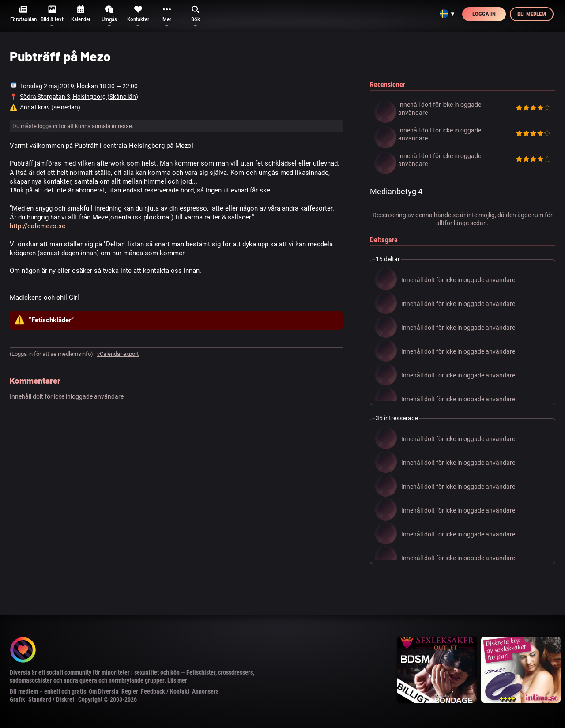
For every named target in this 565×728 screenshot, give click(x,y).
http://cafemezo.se (38, 226)
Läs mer (177, 680)
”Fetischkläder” (51, 320)
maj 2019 (61, 86)
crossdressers (235, 672)
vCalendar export (118, 354)
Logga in (484, 14)
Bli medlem (532, 14)
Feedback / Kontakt (165, 691)
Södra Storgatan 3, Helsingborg (64, 97)
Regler (130, 691)
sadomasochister (31, 680)
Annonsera (205, 691)
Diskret (65, 699)
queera (88, 680)
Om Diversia (104, 691)
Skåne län (123, 97)
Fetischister (201, 672)
